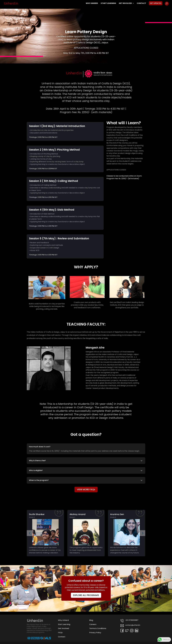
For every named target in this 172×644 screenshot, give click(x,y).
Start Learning (108, 3)
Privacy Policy (95, 633)
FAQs (60, 633)
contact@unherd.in (130, 626)
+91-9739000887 (129, 621)
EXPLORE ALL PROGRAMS (86, 595)
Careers (93, 624)
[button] (30, 533)
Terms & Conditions (98, 628)
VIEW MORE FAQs (86, 489)
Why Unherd (92, 3)
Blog (91, 620)
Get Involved (125, 3)
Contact (141, 3)
